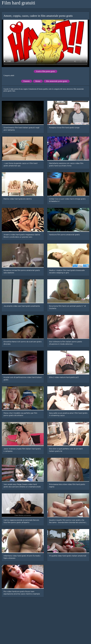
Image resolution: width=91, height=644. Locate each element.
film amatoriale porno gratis (57, 81)
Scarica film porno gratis (46, 71)
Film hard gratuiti (18, 3)
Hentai (38, 81)
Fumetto (27, 81)
